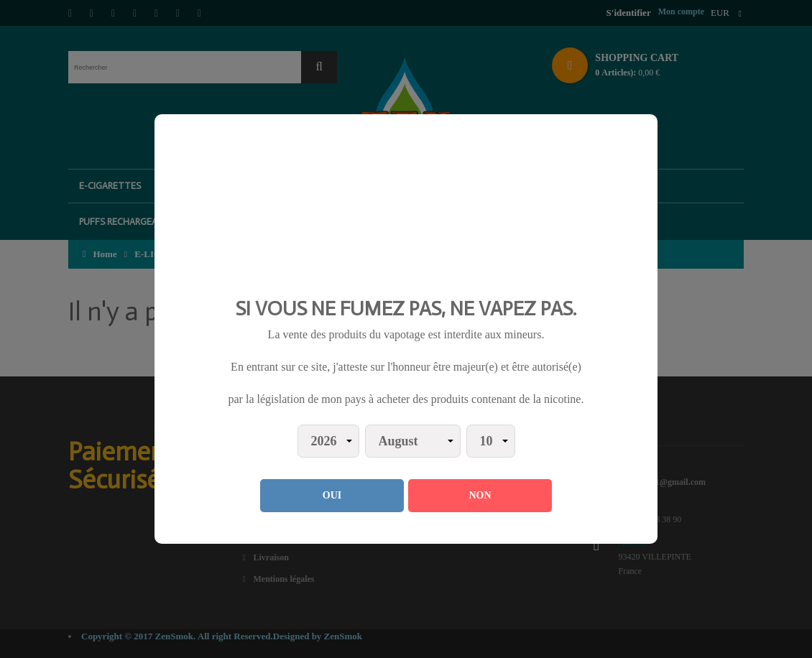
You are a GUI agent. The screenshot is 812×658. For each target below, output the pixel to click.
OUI (332, 495)
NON (480, 495)
